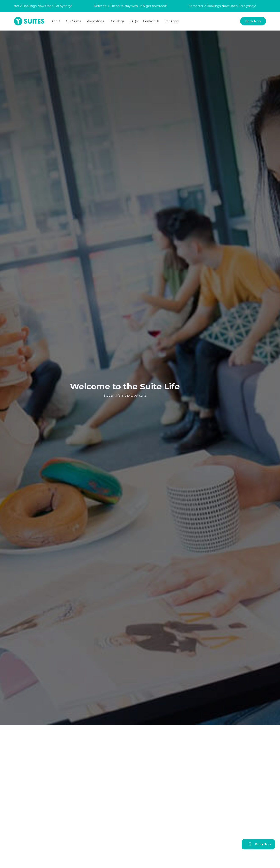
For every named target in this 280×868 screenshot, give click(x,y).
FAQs (133, 21)
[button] (56, 21)
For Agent (172, 21)
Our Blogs (117, 21)
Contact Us (151, 21)
